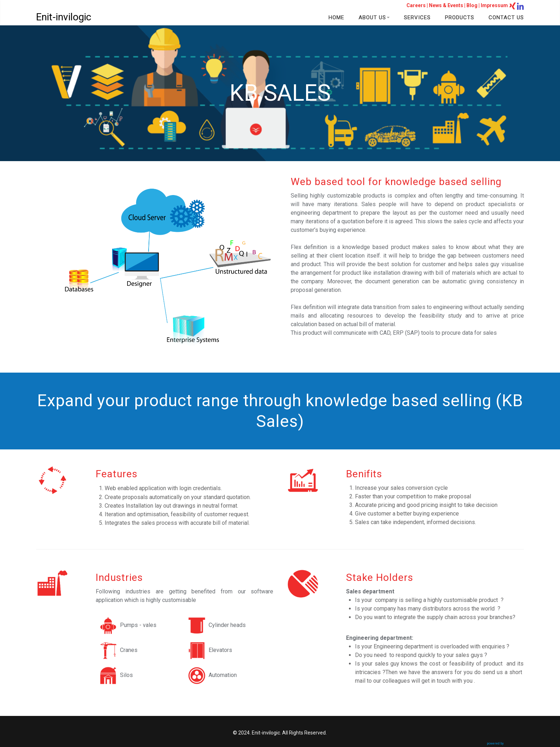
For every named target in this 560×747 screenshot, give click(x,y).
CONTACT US (506, 18)
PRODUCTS (460, 18)
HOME (336, 18)
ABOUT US (374, 18)
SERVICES (417, 18)
